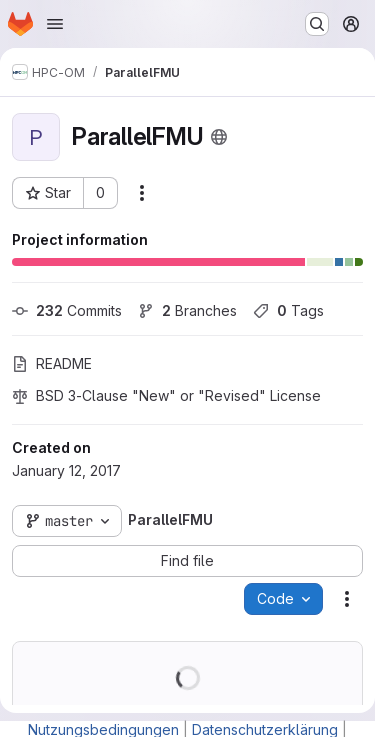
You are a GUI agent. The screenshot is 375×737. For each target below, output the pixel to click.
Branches (187, 310)
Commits (67, 310)
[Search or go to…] (317, 24)
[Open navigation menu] (55, 24)
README (52, 363)
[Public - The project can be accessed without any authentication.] (219, 137)
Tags (288, 310)
